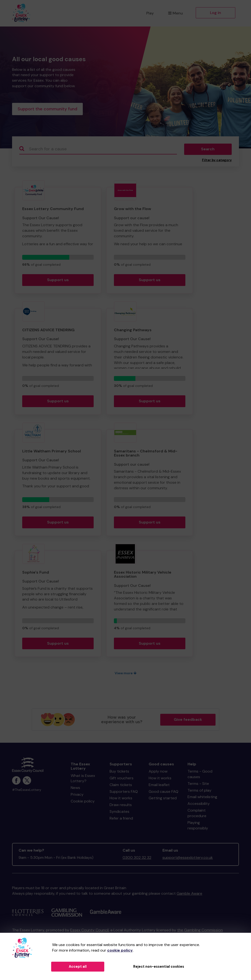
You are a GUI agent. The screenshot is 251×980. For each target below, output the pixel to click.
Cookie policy (83, 802)
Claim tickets (121, 786)
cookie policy (120, 950)
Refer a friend (121, 819)
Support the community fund (47, 109)
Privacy (77, 795)
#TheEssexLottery (27, 791)
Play (150, 13)
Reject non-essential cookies (159, 967)
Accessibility (199, 805)
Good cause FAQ (164, 792)
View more (126, 674)
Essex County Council (89, 931)
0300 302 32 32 (137, 858)
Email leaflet (159, 786)
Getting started (163, 799)
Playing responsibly (198, 826)
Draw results (121, 806)
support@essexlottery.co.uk (188, 858)
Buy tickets (119, 772)
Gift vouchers (122, 779)
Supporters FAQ (124, 792)
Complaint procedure (197, 814)
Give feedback (188, 720)
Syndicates (119, 812)
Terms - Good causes (200, 775)
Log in (216, 13)
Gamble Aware (189, 894)
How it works (121, 799)
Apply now (158, 772)
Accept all (78, 967)
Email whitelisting (202, 798)
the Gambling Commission (200, 931)
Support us (58, 281)
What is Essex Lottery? (83, 779)
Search (208, 150)
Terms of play (199, 791)
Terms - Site (198, 785)
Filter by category (217, 161)
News (75, 789)
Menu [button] (176, 13)
